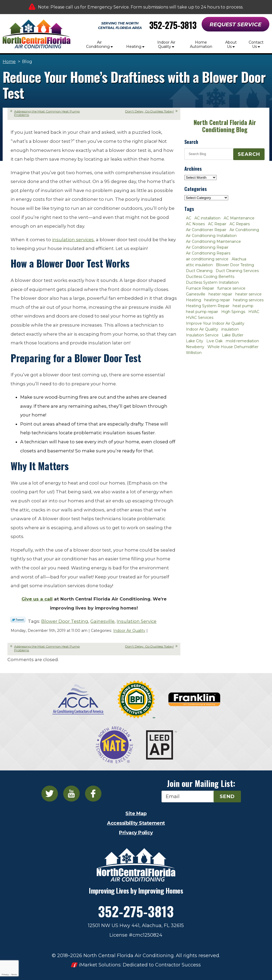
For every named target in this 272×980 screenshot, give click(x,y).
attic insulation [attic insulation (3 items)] (199, 265)
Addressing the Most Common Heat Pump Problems (47, 113)
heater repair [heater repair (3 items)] (220, 294)
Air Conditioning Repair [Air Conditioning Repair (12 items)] (207, 247)
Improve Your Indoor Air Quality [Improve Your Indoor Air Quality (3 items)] (215, 323)
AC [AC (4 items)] (189, 218)
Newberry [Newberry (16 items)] (195, 347)
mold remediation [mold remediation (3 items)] (242, 341)
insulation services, (73, 240)
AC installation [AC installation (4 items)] (207, 218)
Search (249, 154)
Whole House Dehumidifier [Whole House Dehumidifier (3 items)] (233, 347)
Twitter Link (18, 620)
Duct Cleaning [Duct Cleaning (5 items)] (199, 271)
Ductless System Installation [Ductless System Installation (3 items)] (212, 282)
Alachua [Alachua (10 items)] (239, 259)
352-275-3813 (173, 25)
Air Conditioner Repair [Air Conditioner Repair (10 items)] (206, 230)
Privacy (5, 975)
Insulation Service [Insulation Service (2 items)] (202, 335)
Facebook (93, 794)
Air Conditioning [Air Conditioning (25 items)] (244, 230)
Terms (14, 975)
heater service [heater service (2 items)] (248, 294)
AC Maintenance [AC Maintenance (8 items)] (239, 218)
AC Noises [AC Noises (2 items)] (195, 224)
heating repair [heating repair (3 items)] (217, 300)
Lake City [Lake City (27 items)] (195, 341)
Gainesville (102, 621)
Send (227, 796)
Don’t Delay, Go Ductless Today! (149, 111)
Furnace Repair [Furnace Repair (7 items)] (200, 288)
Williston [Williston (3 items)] (194, 353)
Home (9, 62)
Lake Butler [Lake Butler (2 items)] (233, 335)
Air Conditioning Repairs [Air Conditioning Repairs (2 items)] (208, 253)
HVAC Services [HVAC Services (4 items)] (200, 318)
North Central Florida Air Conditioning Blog (225, 126)
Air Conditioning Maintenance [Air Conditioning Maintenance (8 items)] (213, 241)
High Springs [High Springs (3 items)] (233, 312)
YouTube (71, 794)
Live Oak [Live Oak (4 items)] (214, 341)
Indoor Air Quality (129, 631)
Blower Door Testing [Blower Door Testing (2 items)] (235, 265)
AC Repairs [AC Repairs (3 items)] (240, 224)
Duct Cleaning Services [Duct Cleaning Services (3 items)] (237, 271)
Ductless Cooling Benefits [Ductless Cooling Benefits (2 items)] (210, 277)
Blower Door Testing (65, 621)
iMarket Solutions (100, 965)
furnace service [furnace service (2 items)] (231, 288)
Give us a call (37, 599)
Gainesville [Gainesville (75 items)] (196, 294)
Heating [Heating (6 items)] (194, 300)
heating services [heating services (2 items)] (248, 300)
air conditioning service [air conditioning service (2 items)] (207, 259)
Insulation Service (137, 621)
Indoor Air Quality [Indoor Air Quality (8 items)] (202, 329)
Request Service (235, 24)
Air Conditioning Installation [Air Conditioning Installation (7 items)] (211, 236)
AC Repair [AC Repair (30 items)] (217, 224)
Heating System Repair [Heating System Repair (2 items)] (208, 306)
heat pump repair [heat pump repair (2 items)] (202, 312)
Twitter (50, 794)
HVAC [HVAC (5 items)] (254, 312)
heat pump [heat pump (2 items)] (243, 306)
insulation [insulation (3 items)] (230, 329)
